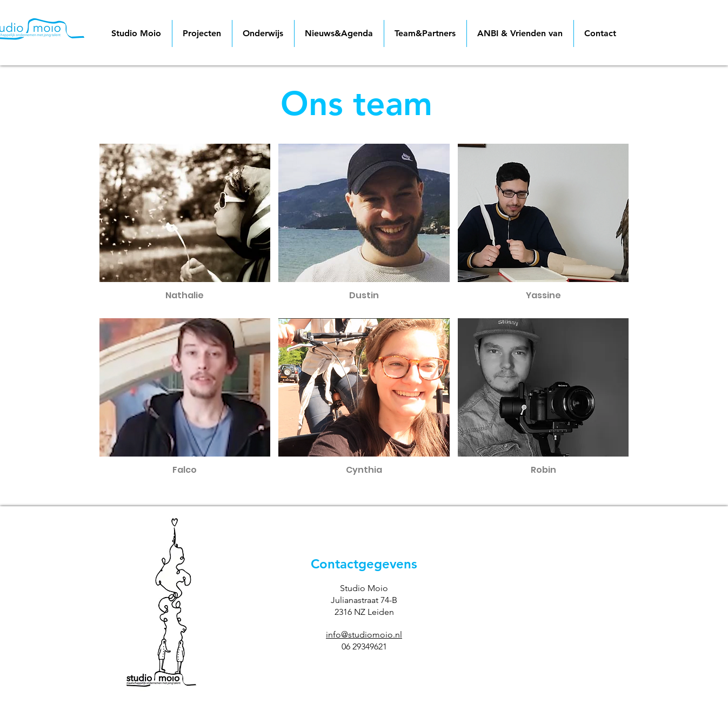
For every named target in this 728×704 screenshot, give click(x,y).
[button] (185, 227)
